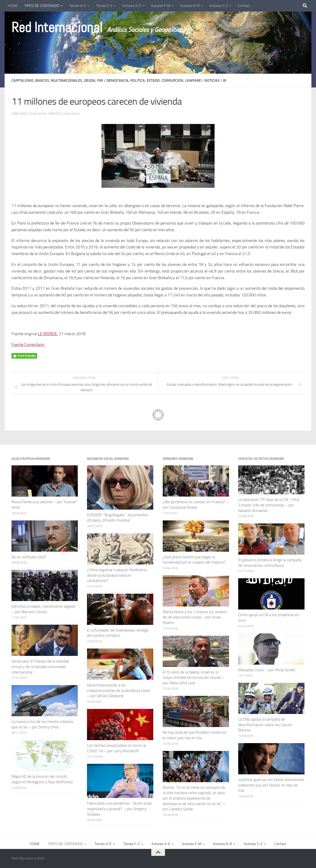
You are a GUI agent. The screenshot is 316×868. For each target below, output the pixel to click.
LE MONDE (48, 334)
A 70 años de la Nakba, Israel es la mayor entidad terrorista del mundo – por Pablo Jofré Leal (194, 678)
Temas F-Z (104, 6)
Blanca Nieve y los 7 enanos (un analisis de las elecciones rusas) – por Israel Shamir (195, 617)
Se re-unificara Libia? (29, 557)
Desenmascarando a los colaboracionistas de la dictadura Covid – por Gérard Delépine (118, 690)
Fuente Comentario (28, 345)
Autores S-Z (219, 6)
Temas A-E (78, 6)
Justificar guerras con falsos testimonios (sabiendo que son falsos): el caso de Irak (271, 785)
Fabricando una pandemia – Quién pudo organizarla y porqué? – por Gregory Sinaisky (119, 809)
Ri (225, 80)
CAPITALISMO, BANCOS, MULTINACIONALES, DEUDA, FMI (57, 80)
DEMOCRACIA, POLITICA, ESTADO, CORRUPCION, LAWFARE (154, 80)
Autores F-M (161, 6)
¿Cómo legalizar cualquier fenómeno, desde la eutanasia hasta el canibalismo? (117, 575)
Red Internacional (57, 28)
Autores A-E (132, 6)
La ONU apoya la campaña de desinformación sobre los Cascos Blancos (265, 725)
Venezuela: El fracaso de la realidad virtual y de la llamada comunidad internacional (40, 667)
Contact (244, 6)
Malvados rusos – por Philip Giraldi (267, 670)
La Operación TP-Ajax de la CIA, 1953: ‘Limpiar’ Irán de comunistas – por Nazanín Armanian (269, 505)
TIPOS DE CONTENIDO (42, 6)
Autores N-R (190, 6)
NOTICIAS (212, 80)
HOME (13, 6)
